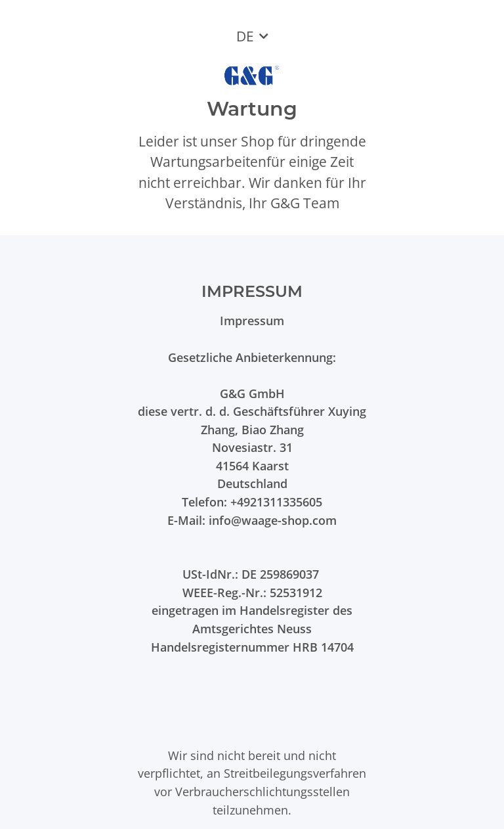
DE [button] (245, 36)
